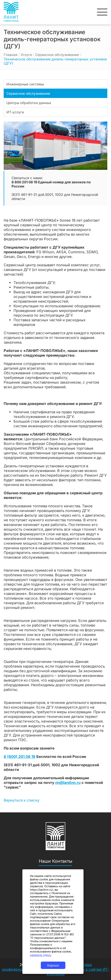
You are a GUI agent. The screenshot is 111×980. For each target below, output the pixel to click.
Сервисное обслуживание (57, 55)
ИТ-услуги (15, 112)
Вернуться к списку (21, 800)
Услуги (26, 55)
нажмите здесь (40, 955)
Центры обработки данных (29, 103)
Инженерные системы (25, 84)
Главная (11, 55)
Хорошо (53, 965)
